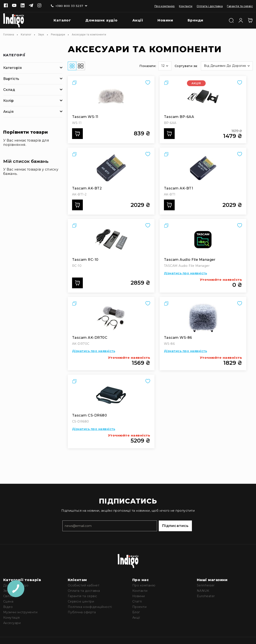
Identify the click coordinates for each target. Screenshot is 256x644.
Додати (79, 134)
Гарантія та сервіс (240, 6)
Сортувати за (186, 66)
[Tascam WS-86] (203, 317)
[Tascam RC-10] (111, 239)
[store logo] (14, 20)
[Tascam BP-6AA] (203, 96)
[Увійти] (241, 20)
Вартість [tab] (11, 79)
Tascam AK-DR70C (90, 338)
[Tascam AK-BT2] (111, 168)
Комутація (11, 618)
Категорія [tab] (12, 68)
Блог (136, 612)
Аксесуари (12, 623)
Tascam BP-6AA (179, 117)
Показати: (148, 66)
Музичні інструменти (20, 612)
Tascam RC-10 (85, 260)
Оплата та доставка (84, 591)
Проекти (139, 607)
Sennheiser (206, 585)
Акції (136, 618)
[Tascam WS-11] (111, 96)
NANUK (203, 591)
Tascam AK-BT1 (178, 188)
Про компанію (165, 6)
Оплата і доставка (210, 6)
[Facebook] (6, 6)
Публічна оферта (82, 612)
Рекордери (58, 35)
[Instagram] (39, 6)
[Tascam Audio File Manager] (203, 239)
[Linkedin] (23, 6)
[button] (165, 66)
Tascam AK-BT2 (87, 188)
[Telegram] (31, 6)
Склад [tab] (9, 90)
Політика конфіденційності (90, 607)
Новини (139, 596)
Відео (8, 607)
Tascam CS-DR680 (89, 415)
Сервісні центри (81, 601)
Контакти (186, 6)
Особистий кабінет (84, 585)
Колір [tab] (8, 101)
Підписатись (175, 526)
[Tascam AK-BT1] (203, 168)
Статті (137, 601)
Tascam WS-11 (85, 117)
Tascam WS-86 (178, 338)
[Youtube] (14, 6)
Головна (9, 35)
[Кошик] (250, 20)
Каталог (26, 35)
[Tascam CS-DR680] (111, 395)
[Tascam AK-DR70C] (111, 317)
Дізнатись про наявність (185, 273)
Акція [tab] (8, 112)
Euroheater (206, 596)
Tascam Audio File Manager (190, 260)
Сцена (8, 601)
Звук (41, 35)
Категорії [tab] (14, 55)
